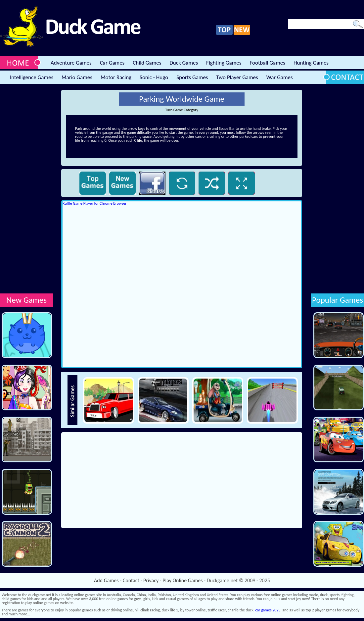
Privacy (151, 580)
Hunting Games (311, 63)
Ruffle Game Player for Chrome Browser (94, 203)
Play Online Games (182, 580)
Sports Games (192, 77)
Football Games (267, 63)
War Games (280, 77)
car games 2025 (268, 610)
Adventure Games (71, 63)
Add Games (106, 580)
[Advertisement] (26, 189)
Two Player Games (237, 77)
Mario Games (77, 77)
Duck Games (184, 63)
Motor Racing (116, 77)
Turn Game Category (182, 110)
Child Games (147, 63)
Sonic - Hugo (154, 77)
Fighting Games (224, 63)
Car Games (112, 63)
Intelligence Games (32, 77)
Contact (131, 580)
